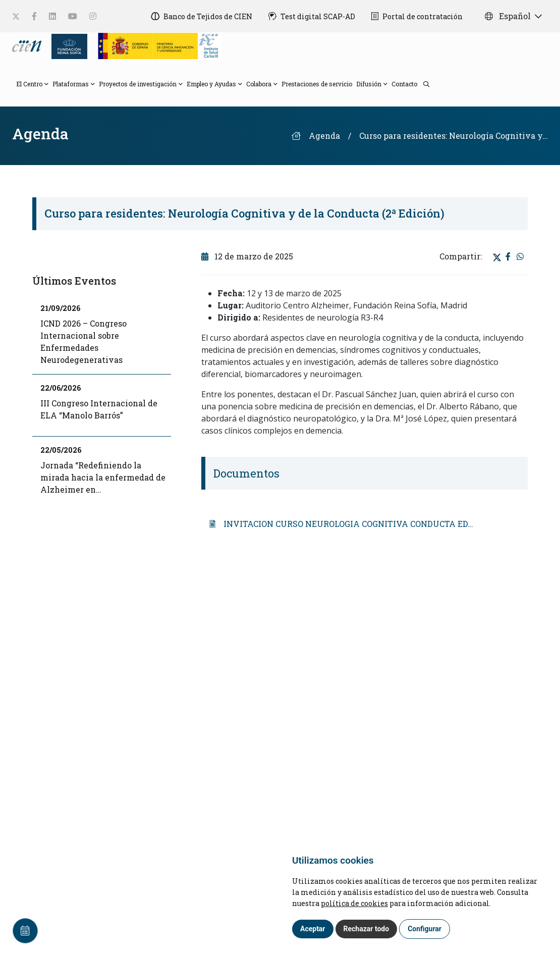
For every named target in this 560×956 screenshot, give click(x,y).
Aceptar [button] (313, 929)
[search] (423, 83)
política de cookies (354, 903)
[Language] (28, 45)
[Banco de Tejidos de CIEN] (202, 16)
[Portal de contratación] (417, 16)
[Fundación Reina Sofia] (66, 45)
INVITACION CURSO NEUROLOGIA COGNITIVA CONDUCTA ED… (341, 524)
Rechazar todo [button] (367, 929)
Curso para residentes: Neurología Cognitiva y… (454, 136)
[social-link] (16, 16)
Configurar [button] (425, 929)
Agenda (324, 136)
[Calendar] (25, 931)
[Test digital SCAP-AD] (312, 16)
